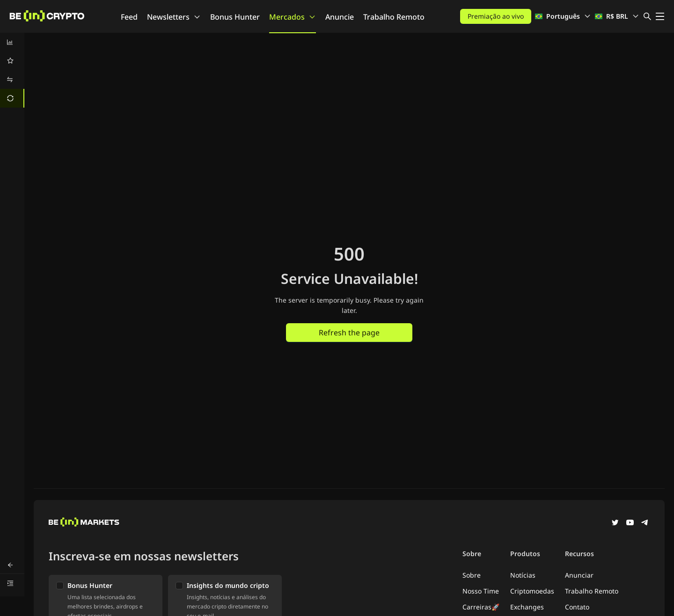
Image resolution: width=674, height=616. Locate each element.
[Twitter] (615, 523)
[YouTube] (630, 523)
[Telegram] (645, 523)
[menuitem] (12, 42)
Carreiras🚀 (481, 607)
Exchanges (527, 607)
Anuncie (340, 17)
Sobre (472, 575)
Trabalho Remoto (394, 17)
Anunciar (579, 575)
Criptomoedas (532, 591)
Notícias (523, 575)
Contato (577, 607)
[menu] (12, 70)
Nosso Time (481, 591)
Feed (129, 17)
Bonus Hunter (235, 17)
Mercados (293, 17)
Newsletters (174, 17)
